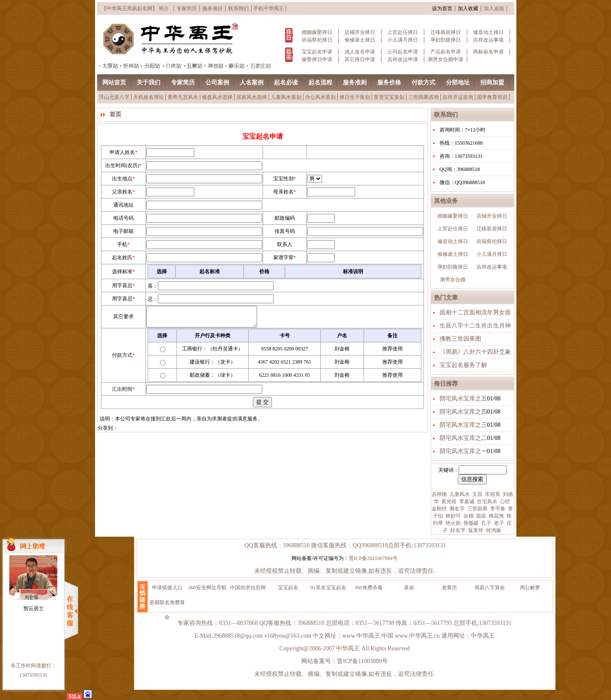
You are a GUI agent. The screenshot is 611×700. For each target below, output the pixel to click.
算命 (409, 588)
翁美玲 (475, 530)
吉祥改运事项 (488, 40)
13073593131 (34, 675)
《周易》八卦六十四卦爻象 (475, 352)
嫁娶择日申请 (317, 59)
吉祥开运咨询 (458, 97)
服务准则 (355, 83)
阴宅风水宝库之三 (463, 425)
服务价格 (389, 83)
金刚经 (439, 509)
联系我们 (238, 8)
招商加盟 (492, 83)
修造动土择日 (488, 32)
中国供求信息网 (248, 588)
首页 (115, 114)
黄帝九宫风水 (183, 97)
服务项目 (213, 8)
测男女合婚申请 (446, 59)
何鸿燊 (493, 530)
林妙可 (453, 516)
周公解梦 (530, 588)
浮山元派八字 (114, 97)
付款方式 (423, 83)
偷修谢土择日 (360, 40)
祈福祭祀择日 (317, 40)
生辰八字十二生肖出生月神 (475, 326)
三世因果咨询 (423, 97)
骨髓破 (470, 523)
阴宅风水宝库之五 (463, 399)
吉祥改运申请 (403, 59)
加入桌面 (494, 8)
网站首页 (114, 83)
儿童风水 (459, 494)
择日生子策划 (355, 97)
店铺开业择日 (360, 32)
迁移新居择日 (446, 32)
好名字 (457, 530)
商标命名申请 (488, 52)
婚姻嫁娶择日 (317, 32)
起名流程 (320, 83)
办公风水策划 (320, 97)
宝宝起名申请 (317, 52)
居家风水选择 (252, 97)
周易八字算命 (490, 588)
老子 (498, 523)
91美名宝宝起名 (328, 588)
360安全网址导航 (207, 588)
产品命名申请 (446, 52)
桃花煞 (496, 516)
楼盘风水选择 (217, 97)
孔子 (486, 523)
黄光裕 (448, 501)
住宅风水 (486, 501)
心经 (504, 501)
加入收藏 (468, 8)
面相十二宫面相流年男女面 (475, 312)
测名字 (456, 509)
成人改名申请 (360, 52)
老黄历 (449, 588)
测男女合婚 (453, 280)
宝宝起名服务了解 (463, 365)
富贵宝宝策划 (389, 97)
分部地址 (458, 83)
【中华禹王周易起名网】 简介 (135, 8)
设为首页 (442, 8)
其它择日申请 (360, 59)
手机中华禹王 (269, 8)
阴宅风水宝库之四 (463, 412)
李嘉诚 (466, 501)
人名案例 (252, 83)
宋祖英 (492, 494)
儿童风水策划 (286, 97)
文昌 (477, 494)
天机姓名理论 (149, 97)
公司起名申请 (403, 52)
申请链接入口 (167, 588)
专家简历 (187, 8)
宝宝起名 (288, 588)
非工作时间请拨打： (34, 666)
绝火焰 (453, 523)
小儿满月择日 (403, 40)
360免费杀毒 (369, 588)
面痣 (481, 516)
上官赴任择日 (403, 32)
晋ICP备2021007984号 (373, 558)
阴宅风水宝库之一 (463, 451)
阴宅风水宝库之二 (463, 438)
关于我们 (149, 83)
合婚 (468, 516)
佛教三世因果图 (460, 339)
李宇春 (497, 509)
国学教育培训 (492, 97)
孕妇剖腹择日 (446, 40)
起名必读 (286, 83)
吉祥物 (439, 494)
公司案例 (217, 83)
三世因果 (477, 509)
